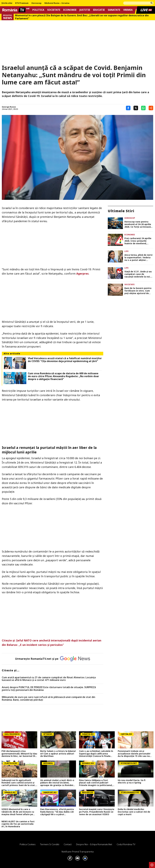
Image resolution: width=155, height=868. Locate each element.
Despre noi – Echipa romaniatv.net (94, 844)
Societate (54, 10)
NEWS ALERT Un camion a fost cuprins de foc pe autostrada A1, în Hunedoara (18, 824)
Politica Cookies (28, 844)
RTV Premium (22, 3)
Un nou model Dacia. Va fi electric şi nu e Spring (132, 782)
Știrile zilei (7, 3)
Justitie (85, 10)
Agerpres (82, 274)
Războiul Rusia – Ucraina (57, 3)
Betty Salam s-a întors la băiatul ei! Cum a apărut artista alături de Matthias (58, 754)
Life (126, 251)
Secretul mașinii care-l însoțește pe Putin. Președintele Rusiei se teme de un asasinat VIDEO (97, 812)
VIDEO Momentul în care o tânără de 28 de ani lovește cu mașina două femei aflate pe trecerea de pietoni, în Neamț (18, 812)
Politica (38, 10)
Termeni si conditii (50, 844)
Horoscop (36, 3)
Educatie (99, 10)
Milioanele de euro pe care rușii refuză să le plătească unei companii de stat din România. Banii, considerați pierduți (49, 698)
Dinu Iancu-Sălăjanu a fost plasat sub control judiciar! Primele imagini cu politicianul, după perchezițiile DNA (96, 783)
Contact (68, 844)
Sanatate (114, 10)
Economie (70, 10)
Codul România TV (126, 844)
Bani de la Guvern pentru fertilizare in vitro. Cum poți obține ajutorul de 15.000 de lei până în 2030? (139, 291)
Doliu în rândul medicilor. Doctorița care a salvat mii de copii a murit (134, 812)
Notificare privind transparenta (78, 852)
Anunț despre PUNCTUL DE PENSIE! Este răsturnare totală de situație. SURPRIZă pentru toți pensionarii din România (49, 689)
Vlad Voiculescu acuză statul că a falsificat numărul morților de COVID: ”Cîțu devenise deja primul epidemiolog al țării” (65, 360)
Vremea (128, 10)
